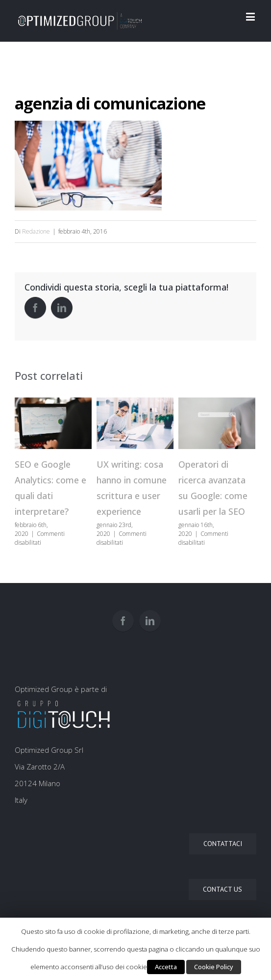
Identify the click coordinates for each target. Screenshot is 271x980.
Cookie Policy (214, 967)
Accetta (166, 967)
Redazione (36, 231)
